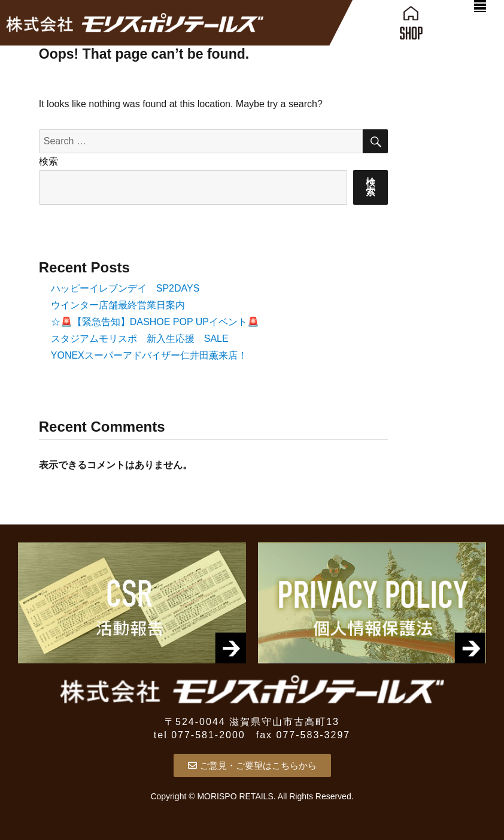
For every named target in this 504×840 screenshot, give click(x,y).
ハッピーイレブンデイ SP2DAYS (125, 288)
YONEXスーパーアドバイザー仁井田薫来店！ (149, 355)
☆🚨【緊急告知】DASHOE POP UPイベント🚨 (155, 322)
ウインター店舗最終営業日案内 (118, 305)
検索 (48, 161)
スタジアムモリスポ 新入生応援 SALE (140, 339)
